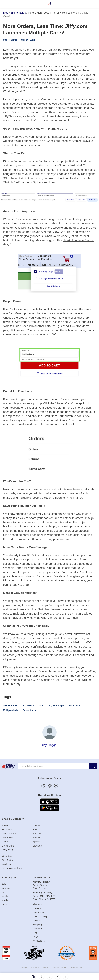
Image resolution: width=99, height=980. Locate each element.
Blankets (37, 846)
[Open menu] (4, 4)
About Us (38, 904)
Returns (37, 921)
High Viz (6, 842)
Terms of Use (76, 968)
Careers (37, 908)
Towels (36, 838)
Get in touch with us (67, 680)
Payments (38, 929)
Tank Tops (38, 834)
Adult (4, 884)
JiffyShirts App (56, 705)
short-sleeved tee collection (32, 425)
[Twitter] (58, 976)
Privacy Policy (59, 968)
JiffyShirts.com (71, 676)
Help (35, 933)
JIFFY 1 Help (40, 916)
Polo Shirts (7, 838)
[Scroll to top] (66, 976)
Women (6, 888)
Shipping (37, 925)
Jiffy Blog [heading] (8, 850)
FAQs (36, 937)
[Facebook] (50, 976)
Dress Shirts (8, 846)
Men (4, 892)
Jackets (37, 826)
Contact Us (39, 912)
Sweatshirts (8, 830)
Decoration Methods (12, 868)
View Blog (7, 856)
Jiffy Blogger (49, 745)
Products (6, 864)
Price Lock (74, 705)
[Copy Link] (34, 976)
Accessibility (39, 941)
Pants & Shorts (9, 834)
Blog (6, 13)
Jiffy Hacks (28, 705)
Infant (5, 904)
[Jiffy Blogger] (49, 732)
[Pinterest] (42, 976)
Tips (41, 705)
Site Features (18, 13)
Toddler (6, 900)
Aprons (36, 842)
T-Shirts (6, 826)
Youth (5, 896)
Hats (35, 830)
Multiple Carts (11, 710)
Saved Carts (29, 710)
